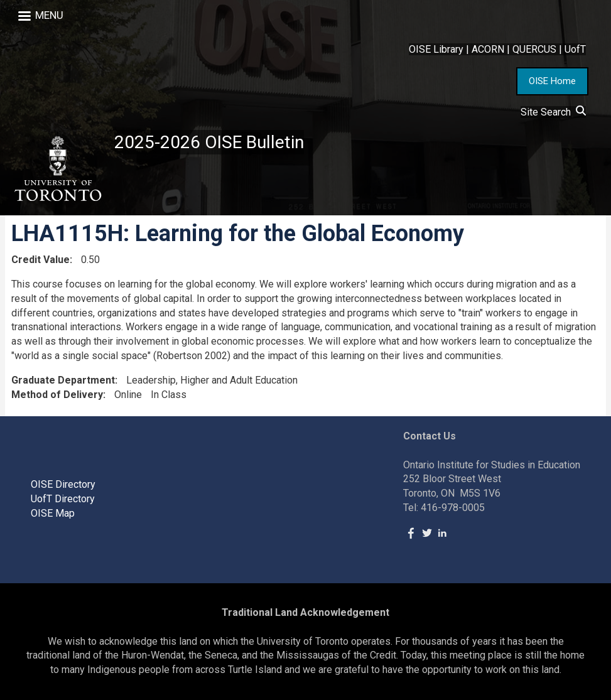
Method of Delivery (57, 395)
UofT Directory (63, 499)
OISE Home (552, 81)
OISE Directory (63, 484)
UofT (575, 49)
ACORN (488, 49)
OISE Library (436, 49)
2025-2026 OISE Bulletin (209, 142)
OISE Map (53, 513)
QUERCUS (534, 49)
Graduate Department (63, 380)
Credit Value (41, 260)
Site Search (553, 112)
